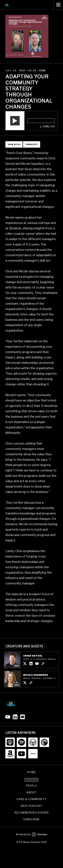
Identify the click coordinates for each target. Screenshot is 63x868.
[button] (15, 121)
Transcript (32, 144)
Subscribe (32, 819)
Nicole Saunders (36, 675)
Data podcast (32, 806)
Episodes (32, 779)
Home (31, 772)
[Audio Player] (32, 121)
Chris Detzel (33, 656)
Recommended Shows (32, 813)
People (32, 786)
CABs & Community (32, 799)
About (32, 792)
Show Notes (14, 144)
